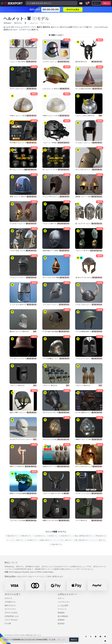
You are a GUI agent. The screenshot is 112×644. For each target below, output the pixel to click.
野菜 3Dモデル (100, 536)
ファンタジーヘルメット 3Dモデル (55, 305)
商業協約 (61, 613)
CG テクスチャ (10, 609)
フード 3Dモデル (81, 520)
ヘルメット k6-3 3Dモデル (19, 62)
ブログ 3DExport (11, 620)
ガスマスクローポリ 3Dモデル (53, 412)
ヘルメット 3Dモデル (17, 385)
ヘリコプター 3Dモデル (63, 540)
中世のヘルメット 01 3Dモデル (53, 116)
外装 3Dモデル (65, 536)
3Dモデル (8, 598)
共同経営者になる (12, 616)
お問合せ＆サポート (67, 594)
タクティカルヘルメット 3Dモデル (22, 89)
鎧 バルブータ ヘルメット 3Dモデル (88, 224)
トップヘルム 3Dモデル (18, 305)
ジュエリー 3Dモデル (15, 540)
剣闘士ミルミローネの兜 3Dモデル (55, 520)
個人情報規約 (63, 616)
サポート (61, 598)
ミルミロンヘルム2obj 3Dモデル (21, 520)
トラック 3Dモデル (98, 540)
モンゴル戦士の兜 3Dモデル (85, 89)
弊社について (11, 563)
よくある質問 (63, 606)
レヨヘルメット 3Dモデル (52, 89)
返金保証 (61, 623)
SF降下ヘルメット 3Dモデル (85, 439)
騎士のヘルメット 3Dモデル (19, 331)
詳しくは (61, 640)
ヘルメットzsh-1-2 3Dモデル (53, 224)
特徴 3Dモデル (25, 536)
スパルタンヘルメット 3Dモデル (87, 143)
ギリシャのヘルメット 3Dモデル (87, 170)
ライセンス (62, 609)
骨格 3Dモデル (56, 544)
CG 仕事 (8, 623)
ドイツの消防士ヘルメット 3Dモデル (55, 359)
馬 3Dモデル (52, 536)
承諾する (74, 640)
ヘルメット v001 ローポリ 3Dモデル (55, 493)
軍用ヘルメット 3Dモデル (19, 197)
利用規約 (61, 620)
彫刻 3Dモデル (12, 536)
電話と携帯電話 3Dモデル (83, 536)
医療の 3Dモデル (45, 540)
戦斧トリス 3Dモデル (17, 466)
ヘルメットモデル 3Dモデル (85, 116)
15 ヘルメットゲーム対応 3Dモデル (22, 170)
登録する (106, 3)
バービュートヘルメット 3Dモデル (22, 278)
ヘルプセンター (64, 602)
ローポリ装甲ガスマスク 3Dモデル (87, 412)
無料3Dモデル (10, 606)
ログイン (97, 3)
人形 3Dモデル (31, 540)
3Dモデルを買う (13, 594)
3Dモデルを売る (11, 613)
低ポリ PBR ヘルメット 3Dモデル (21, 412)
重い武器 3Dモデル (81, 540)
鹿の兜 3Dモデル (81, 62)
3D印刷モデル (10, 602)
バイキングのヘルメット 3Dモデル (87, 305)
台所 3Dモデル (39, 536)
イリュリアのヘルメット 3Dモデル (55, 197)
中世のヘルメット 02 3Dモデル (21, 116)
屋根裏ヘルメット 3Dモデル (85, 197)
